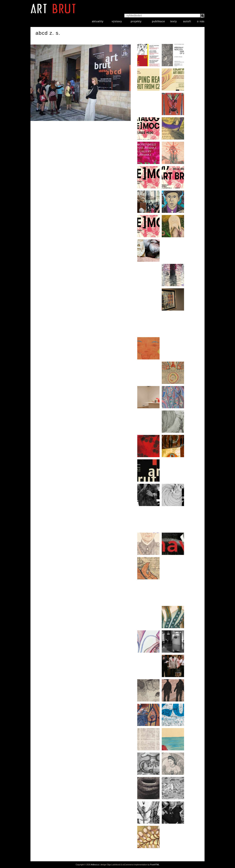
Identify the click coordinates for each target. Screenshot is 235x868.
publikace (158, 21)
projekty (136, 21)
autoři (187, 21)
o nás (201, 21)
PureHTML (155, 865)
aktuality (98, 21)
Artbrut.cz (95, 865)
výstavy (117, 21)
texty (174, 21)
